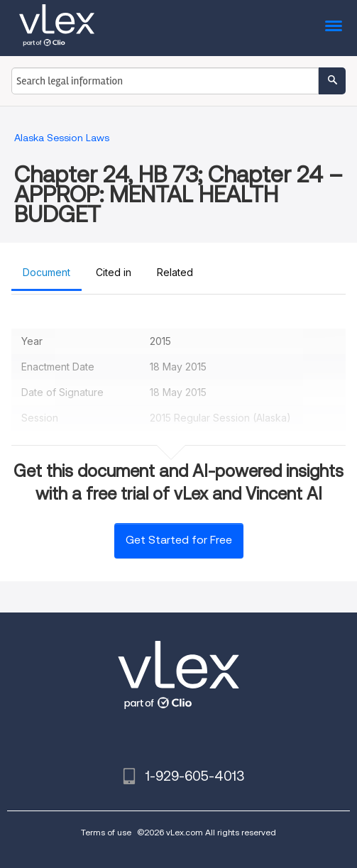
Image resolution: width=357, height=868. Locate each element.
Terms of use (106, 832)
